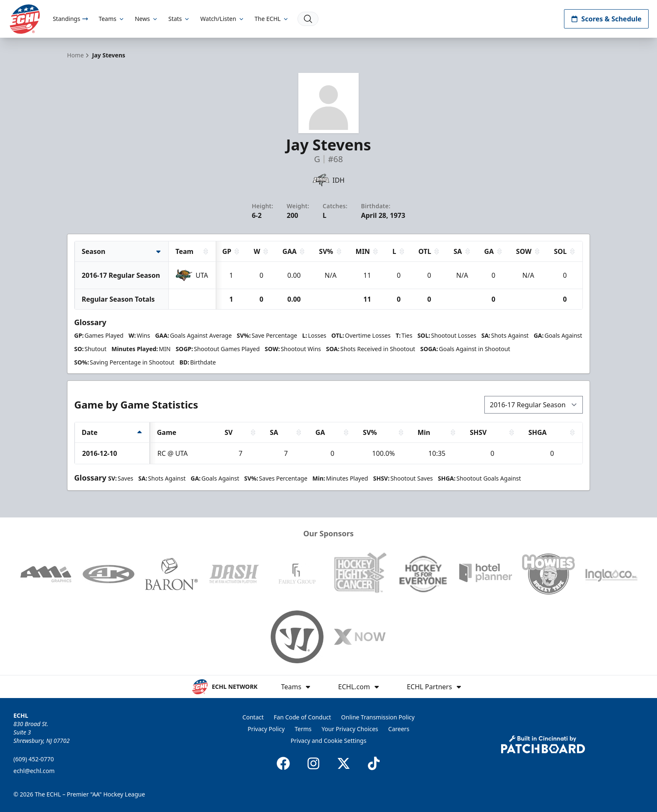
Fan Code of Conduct (302, 717)
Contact (253, 717)
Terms (303, 729)
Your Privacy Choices (350, 729)
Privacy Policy (266, 729)
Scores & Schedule (606, 19)
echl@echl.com (34, 771)
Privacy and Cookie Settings (329, 741)
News (147, 19)
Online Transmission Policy (378, 717)
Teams (111, 19)
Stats (179, 19)
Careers (399, 729)
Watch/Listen (222, 19)
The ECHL (272, 19)
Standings (71, 19)
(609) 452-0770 (34, 759)
